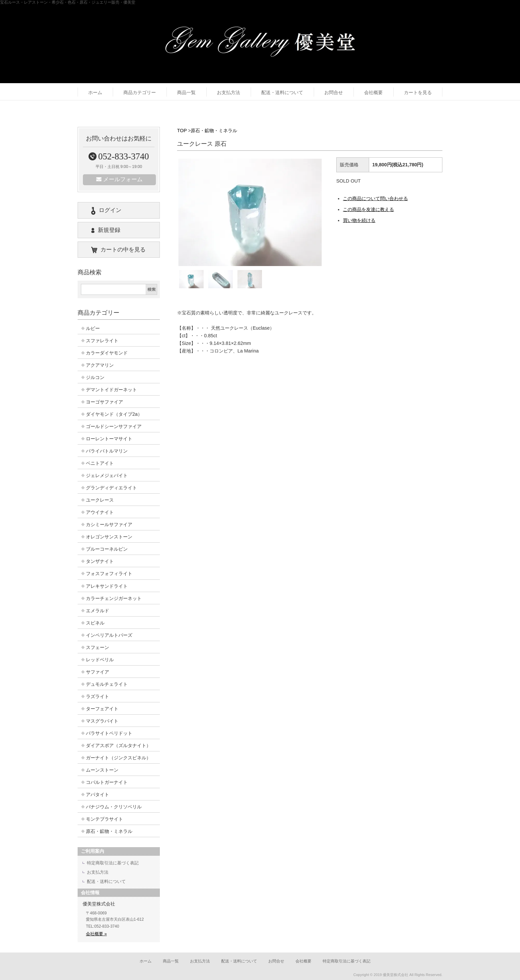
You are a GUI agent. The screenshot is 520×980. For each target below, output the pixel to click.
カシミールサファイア (109, 524)
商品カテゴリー (140, 92)
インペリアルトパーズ (109, 635)
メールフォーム (119, 179)
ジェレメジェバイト (107, 475)
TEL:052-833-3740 (102, 926)
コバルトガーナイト (107, 782)
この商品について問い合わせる (375, 198)
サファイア (97, 672)
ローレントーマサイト (109, 439)
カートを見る (418, 92)
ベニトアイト (100, 463)
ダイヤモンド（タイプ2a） (114, 414)
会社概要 (373, 92)
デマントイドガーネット (111, 390)
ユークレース (100, 500)
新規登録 (106, 230)
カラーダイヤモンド (107, 353)
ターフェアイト (102, 709)
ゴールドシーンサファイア (114, 426)
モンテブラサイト (104, 819)
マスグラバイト (102, 721)
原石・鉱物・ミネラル (214, 131)
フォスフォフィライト (109, 573)
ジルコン (95, 377)
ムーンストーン (102, 770)
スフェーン (97, 647)
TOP (182, 131)
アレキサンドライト (107, 586)
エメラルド (97, 611)
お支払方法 (228, 92)
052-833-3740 (119, 156)
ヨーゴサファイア (104, 402)
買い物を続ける (359, 220)
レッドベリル (100, 660)
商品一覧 (186, 92)
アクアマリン (100, 365)
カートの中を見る (118, 250)
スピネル (95, 623)
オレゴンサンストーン (109, 537)
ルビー (93, 328)
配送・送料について (282, 92)
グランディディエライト (111, 488)
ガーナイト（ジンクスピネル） (118, 758)
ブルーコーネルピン (107, 549)
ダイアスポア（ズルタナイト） (118, 745)
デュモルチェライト (107, 684)
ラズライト (97, 696)
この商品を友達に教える (368, 209)
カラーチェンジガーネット (114, 598)
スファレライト (102, 341)
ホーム (95, 92)
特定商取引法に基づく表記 (113, 863)
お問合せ (334, 92)
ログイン (106, 211)
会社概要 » (96, 934)
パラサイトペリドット (109, 733)
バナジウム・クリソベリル (114, 807)
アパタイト (97, 794)
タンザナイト (100, 561)
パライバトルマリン (107, 451)
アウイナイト (100, 512)
